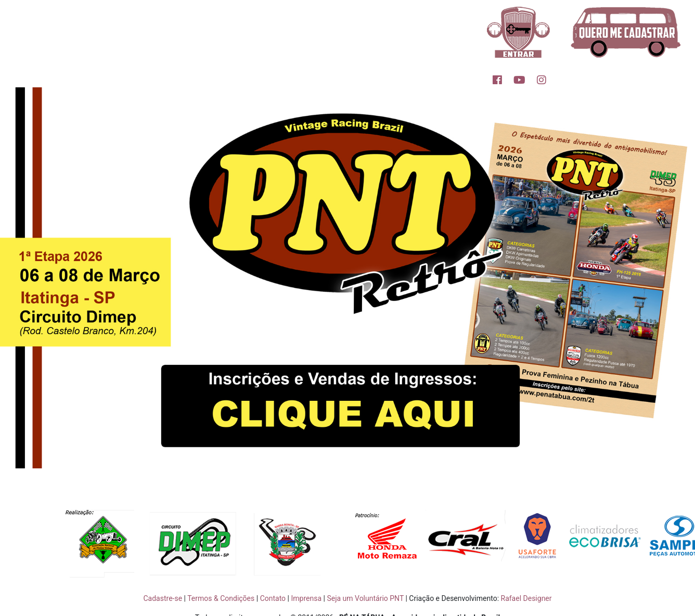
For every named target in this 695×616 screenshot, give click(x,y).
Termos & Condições (221, 598)
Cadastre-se (163, 598)
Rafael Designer (526, 598)
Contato (273, 598)
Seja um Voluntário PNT (365, 598)
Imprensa (306, 598)
